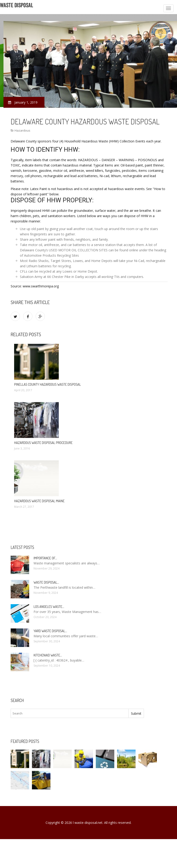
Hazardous (22, 130)
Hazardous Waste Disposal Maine (39, 501)
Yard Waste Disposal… (50, 631)
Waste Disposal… (46, 582)
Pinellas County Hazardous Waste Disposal (48, 384)
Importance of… (45, 558)
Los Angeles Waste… (49, 607)
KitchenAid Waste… (48, 655)
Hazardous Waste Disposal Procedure (43, 443)
